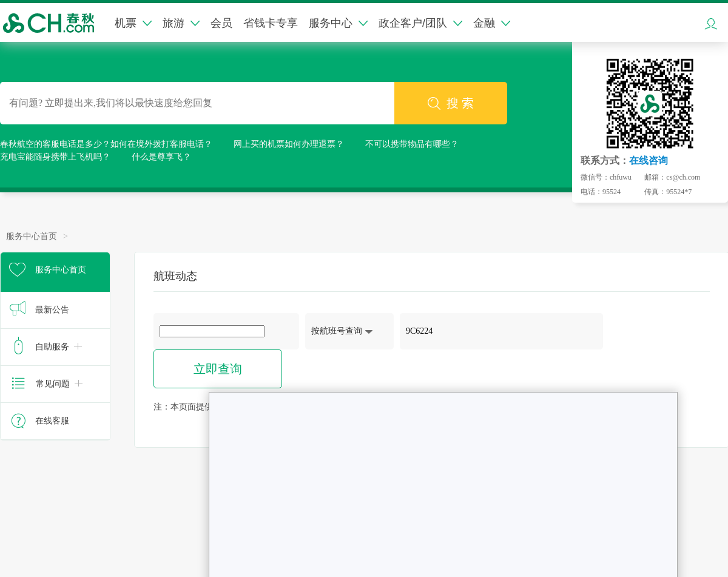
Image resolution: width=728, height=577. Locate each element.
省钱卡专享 (271, 23)
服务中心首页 (32, 236)
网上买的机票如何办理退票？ (289, 144)
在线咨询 (649, 160)
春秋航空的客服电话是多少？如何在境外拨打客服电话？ (106, 144)
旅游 (181, 23)
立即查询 (218, 369)
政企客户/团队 (420, 23)
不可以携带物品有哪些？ (412, 144)
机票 (133, 23)
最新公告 (52, 310)
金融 (492, 23)
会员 (221, 23)
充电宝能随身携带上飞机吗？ (55, 157)
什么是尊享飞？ (161, 157)
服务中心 (338, 23)
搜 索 (451, 103)
